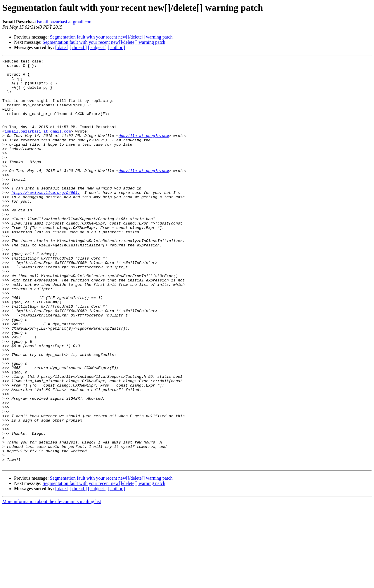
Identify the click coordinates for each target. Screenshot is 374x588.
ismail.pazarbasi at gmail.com (65, 22)
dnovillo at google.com (144, 151)
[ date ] (62, 47)
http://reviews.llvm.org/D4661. (46, 220)
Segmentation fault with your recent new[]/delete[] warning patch (111, 37)
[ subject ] (97, 47)
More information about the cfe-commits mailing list (52, 583)
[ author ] (117, 47)
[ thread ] (78, 47)
